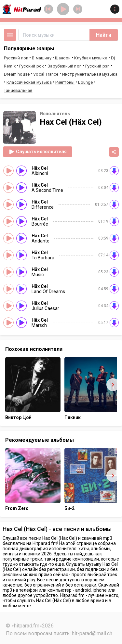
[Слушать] (21, 171)
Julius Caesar (45, 308)
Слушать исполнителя (38, 152)
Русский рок (32, 66)
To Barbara (43, 258)
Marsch (39, 325)
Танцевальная (18, 90)
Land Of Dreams (48, 291)
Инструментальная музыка (90, 74)
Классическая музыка (29, 82)
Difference (43, 207)
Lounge (85, 82)
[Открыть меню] (10, 35)
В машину (42, 58)
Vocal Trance (46, 74)
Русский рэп (97, 66)
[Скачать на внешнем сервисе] (114, 171)
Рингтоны (65, 82)
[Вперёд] (113, 385)
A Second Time (47, 190)
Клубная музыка (91, 58)
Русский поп (16, 58)
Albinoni (40, 173)
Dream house (17, 74)
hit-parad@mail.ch (92, 633)
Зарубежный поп (65, 66)
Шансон (63, 58)
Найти (104, 35)
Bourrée (40, 224)
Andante (41, 241)
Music (38, 275)
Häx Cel (40, 168)
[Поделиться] (114, 152)
